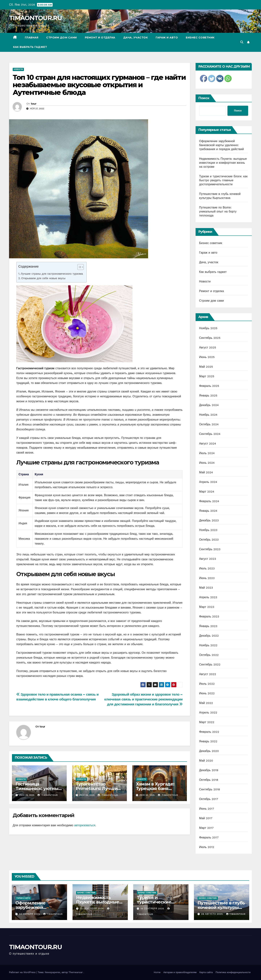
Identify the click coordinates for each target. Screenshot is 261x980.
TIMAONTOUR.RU (35, 18)
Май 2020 (206, 761)
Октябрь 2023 (209, 540)
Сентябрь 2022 (210, 664)
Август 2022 (208, 674)
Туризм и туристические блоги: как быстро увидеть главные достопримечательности (223, 180)
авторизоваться (85, 825)
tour (34, 104)
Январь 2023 (208, 626)
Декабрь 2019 (209, 770)
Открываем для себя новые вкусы (43, 278)
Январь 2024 (208, 511)
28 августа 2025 (212, 914)
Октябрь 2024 (209, 424)
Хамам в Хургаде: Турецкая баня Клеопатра (155, 788)
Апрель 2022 (208, 713)
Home (157, 972)
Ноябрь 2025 (208, 328)
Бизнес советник (200, 38)
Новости (18, 69)
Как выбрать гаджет (30, 47)
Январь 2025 (208, 395)
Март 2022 (207, 722)
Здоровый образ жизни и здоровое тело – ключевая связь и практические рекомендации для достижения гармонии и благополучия (143, 699)
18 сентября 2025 (153, 909)
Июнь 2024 (207, 463)
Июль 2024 (207, 453)
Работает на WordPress (23, 972)
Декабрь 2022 (209, 636)
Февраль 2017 (209, 837)
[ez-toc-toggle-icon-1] (79, 268)
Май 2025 (206, 367)
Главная (32, 38)
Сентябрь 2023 (210, 549)
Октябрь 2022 (209, 655)
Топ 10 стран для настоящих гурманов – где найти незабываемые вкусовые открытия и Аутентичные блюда (99, 85)
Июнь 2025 (207, 357)
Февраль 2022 (209, 732)
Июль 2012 (207, 847)
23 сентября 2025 (92, 909)
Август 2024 (208, 444)
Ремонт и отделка (100, 38)
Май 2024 (206, 472)
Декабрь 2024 (209, 405)
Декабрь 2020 (209, 751)
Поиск (204, 98)
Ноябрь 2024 (208, 415)
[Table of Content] (81, 267)
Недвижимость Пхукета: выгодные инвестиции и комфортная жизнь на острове (223, 163)
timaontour (48, 795)
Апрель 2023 (208, 597)
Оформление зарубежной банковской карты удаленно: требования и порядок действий (222, 145)
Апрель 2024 (208, 482)
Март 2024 (207, 492)
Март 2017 (206, 828)
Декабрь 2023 (209, 520)
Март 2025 (207, 376)
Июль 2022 (207, 684)
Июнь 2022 (207, 693)
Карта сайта (206, 972)
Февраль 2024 (209, 501)
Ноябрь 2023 (208, 530)
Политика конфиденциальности (233, 972)
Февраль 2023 (209, 616)
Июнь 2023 (207, 578)
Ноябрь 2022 (208, 645)
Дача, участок (136, 38)
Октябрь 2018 (209, 780)
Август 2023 (208, 559)
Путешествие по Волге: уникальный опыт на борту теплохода (218, 211)
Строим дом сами (62, 38)
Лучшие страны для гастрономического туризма (52, 274)
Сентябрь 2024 (210, 434)
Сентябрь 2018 (210, 789)
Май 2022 (206, 703)
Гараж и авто (167, 38)
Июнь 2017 (207, 809)
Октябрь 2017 (209, 799)
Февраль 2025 (209, 386)
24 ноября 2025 (30, 914)
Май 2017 (206, 818)
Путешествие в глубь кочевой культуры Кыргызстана (221, 907)
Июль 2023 (207, 568)
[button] (242, 42)
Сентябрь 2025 (210, 338)
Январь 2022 (208, 741)
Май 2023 (206, 588)
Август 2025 (208, 347)
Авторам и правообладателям (180, 972)
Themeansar (76, 972)
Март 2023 (207, 607)
